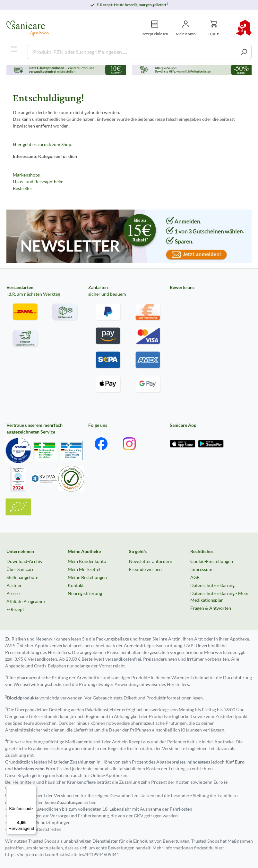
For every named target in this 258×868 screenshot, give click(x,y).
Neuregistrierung (85, 593)
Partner (14, 585)
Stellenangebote (22, 577)
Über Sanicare (20, 569)
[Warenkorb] (214, 28)
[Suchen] (244, 52)
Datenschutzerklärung (212, 585)
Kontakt (76, 585)
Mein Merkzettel (84, 569)
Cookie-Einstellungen (212, 561)
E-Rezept (15, 609)
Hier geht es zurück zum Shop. (43, 144)
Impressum (201, 569)
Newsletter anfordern (151, 561)
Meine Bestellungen (87, 577)
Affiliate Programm (26, 601)
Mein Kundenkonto (87, 561)
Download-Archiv (24, 561)
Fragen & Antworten (211, 608)
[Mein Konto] (186, 28)
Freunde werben (145, 569)
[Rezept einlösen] (155, 28)
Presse (13, 593)
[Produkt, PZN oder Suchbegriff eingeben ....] (132, 52)
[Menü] (14, 49)
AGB (195, 577)
